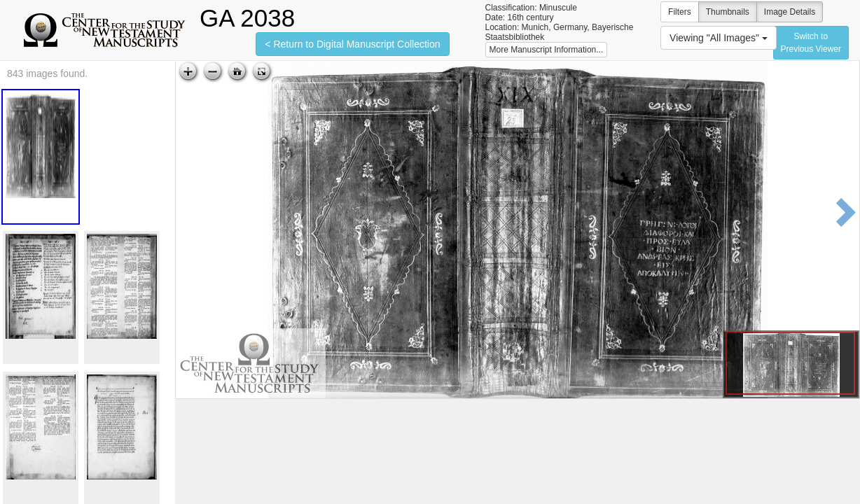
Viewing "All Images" (719, 38)
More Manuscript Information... (547, 50)
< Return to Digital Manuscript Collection (352, 44)
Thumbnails (728, 12)
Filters (680, 12)
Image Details (790, 12)
